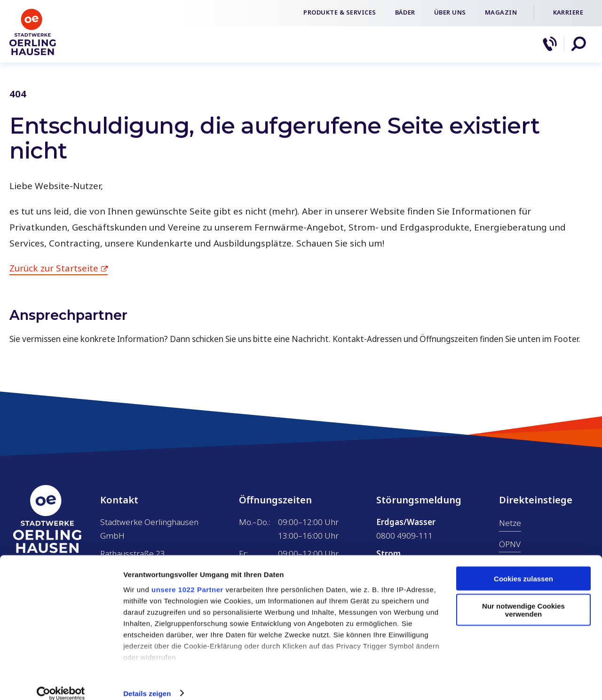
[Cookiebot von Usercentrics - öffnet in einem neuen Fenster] (61, 682)
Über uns (450, 12)
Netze (510, 523)
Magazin (501, 12)
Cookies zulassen (523, 567)
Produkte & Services (340, 12)
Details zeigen (147, 681)
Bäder (405, 12)
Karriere (568, 12)
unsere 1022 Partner (187, 577)
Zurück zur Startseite (54, 268)
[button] (578, 44)
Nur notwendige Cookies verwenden (523, 598)
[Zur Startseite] (33, 54)
